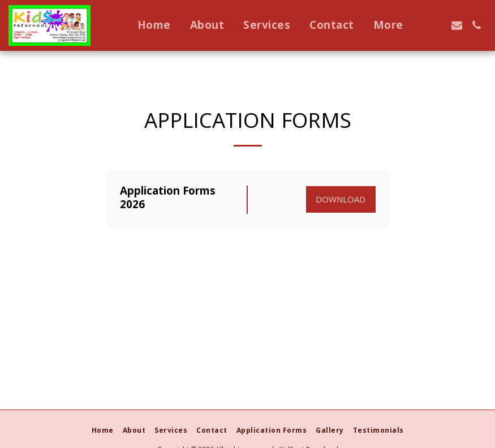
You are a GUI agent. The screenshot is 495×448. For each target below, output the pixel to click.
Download (341, 199)
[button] (437, 25)
